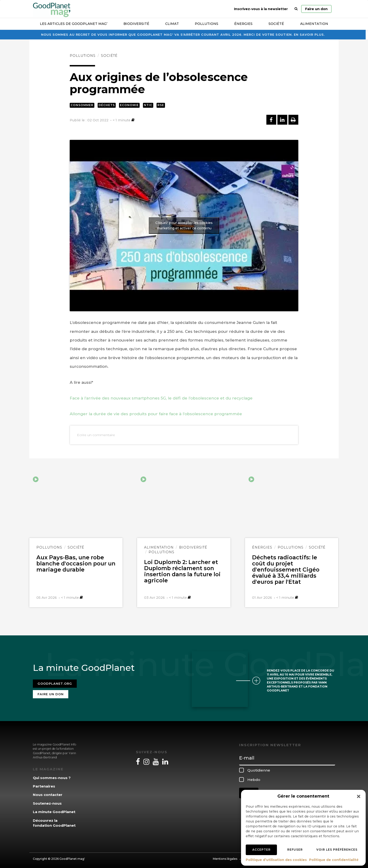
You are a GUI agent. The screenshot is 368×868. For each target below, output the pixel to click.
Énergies (243, 24)
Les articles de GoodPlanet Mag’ (74, 24)
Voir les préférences (337, 850)
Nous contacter (48, 793)
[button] (359, 796)
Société (276, 24)
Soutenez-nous (47, 801)
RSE (161, 105)
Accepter (261, 850)
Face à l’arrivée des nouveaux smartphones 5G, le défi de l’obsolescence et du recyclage (161, 398)
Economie (129, 105)
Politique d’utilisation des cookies (276, 860)
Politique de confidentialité (334, 860)
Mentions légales (225, 857)
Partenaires (44, 784)
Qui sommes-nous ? (52, 776)
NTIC (148, 105)
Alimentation (314, 24)
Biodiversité (136, 24)
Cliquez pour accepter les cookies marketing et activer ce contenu (184, 225)
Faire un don (316, 9)
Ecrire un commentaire (96, 435)
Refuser (295, 850)
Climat (172, 24)
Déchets (107, 105)
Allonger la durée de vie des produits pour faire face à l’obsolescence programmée (156, 414)
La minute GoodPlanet (54, 810)
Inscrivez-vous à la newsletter (261, 9)
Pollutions (207, 24)
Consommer (82, 105)
